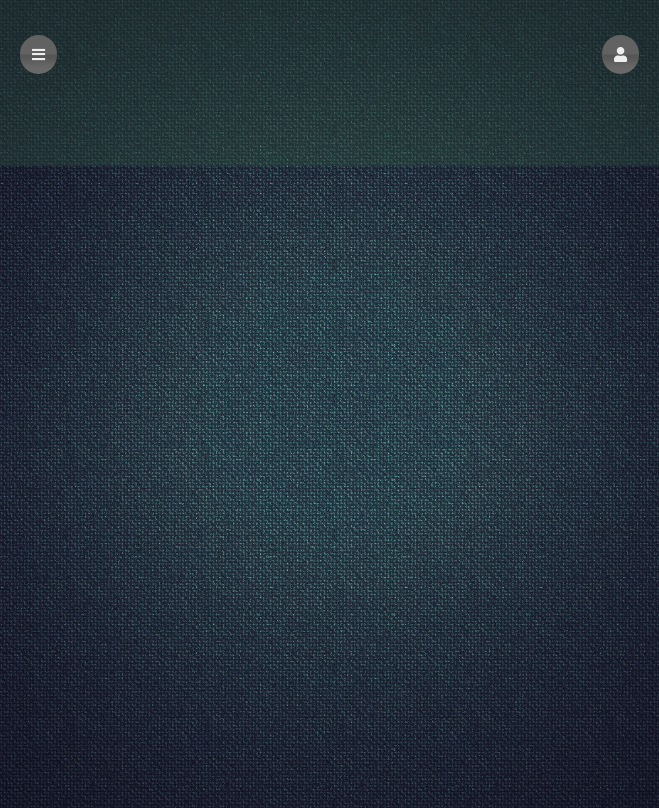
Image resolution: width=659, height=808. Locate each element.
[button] (620, 54)
